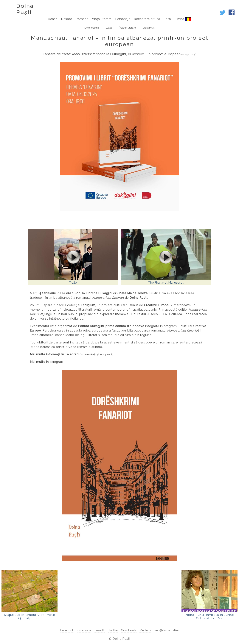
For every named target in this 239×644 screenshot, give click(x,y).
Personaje (123, 19)
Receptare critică (147, 19)
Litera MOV (149, 28)
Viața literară (102, 19)
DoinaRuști (25, 9)
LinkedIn (100, 630)
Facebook (67, 630)
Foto (167, 19)
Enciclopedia (92, 28)
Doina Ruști (121, 639)
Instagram (84, 630)
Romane (82, 19)
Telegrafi (56, 362)
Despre (67, 19)
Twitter (113, 630)
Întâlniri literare (127, 28)
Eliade (109, 28)
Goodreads (129, 630)
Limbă (183, 19)
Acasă (53, 19)
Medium (145, 630)
